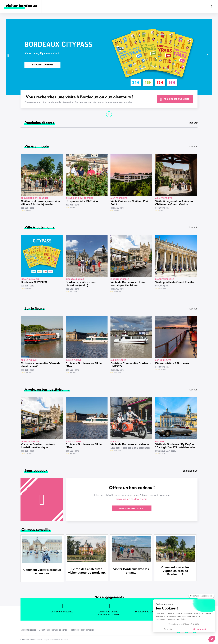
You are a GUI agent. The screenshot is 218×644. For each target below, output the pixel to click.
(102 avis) (118, 450)
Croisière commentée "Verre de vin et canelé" (41, 365)
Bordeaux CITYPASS (34, 282)
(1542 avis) (73, 291)
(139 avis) (118, 373)
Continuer (109, 114)
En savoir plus (190, 471)
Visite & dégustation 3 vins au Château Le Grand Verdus (174, 203)
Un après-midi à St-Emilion (83, 201)
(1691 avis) (28, 373)
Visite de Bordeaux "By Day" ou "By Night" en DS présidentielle (175, 446)
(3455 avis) (28, 288)
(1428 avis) (163, 288)
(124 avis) (162, 369)
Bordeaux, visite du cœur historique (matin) (82, 284)
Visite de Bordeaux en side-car (130, 444)
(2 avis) (117, 210)
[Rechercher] (198, 7)
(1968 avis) (118, 291)
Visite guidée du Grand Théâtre (175, 282)
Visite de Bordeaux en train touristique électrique (128, 284)
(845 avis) (73, 373)
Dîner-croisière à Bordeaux (172, 363)
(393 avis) (28, 210)
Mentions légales (28, 630)
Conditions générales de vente (53, 630)
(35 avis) (162, 453)
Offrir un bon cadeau (132, 508)
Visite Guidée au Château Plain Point (130, 203)
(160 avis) (73, 207)
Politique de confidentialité (82, 630)
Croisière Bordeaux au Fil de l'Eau (84, 365)
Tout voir (193, 123)
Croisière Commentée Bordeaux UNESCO (131, 365)
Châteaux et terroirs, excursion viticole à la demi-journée (40, 203)
